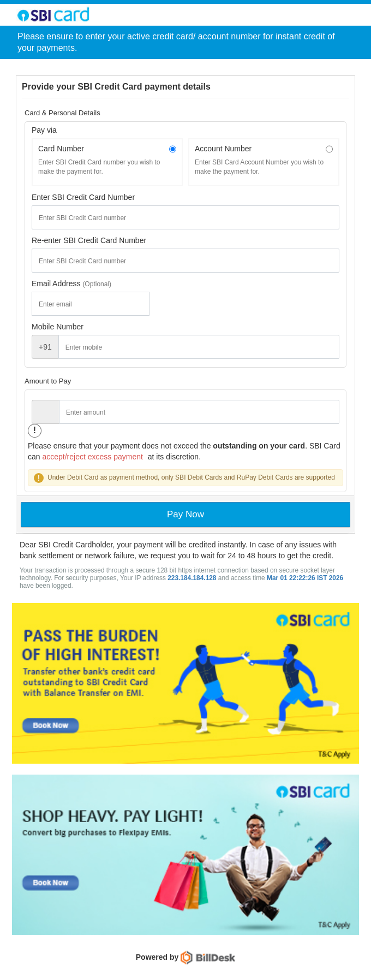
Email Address (57, 284)
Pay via (44, 130)
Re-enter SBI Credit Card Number (89, 240)
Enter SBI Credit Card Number (83, 197)
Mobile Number (58, 327)
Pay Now (185, 514)
